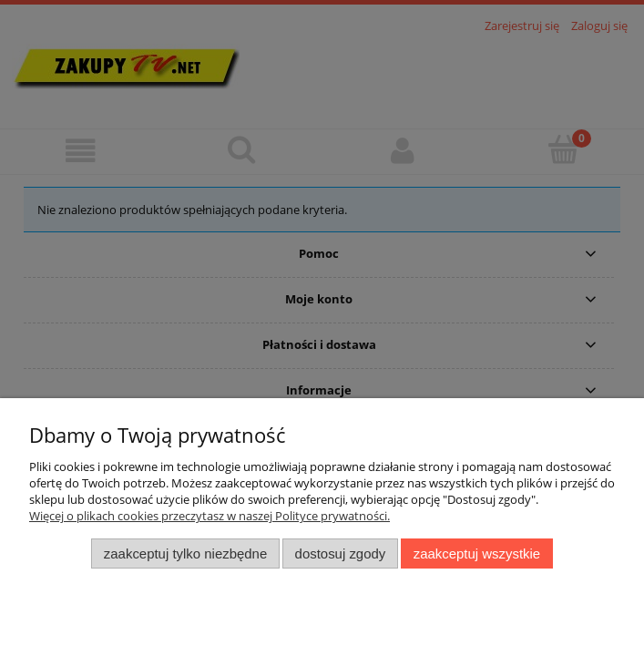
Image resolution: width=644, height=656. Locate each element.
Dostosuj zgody (341, 553)
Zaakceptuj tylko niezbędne (185, 553)
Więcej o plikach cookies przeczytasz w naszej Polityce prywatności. (210, 516)
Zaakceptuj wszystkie (477, 553)
